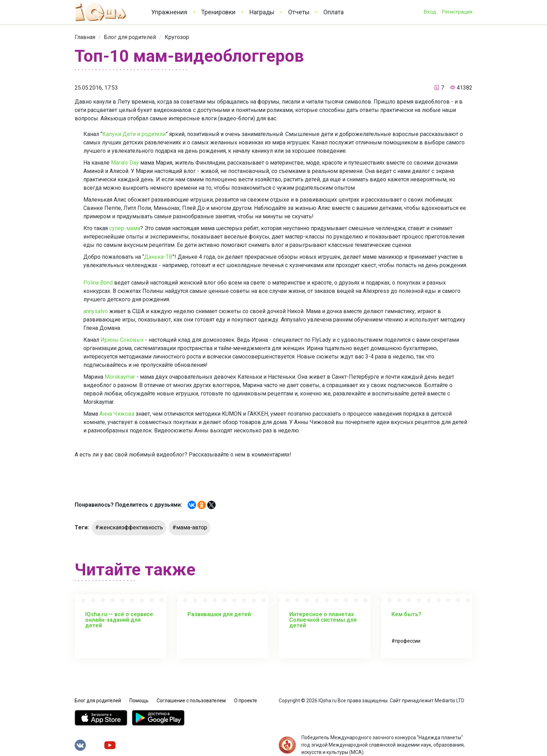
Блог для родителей (130, 37)
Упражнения (169, 12)
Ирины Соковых (122, 340)
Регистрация (457, 12)
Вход (430, 12)
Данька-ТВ (158, 257)
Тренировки (218, 12)
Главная (85, 37)
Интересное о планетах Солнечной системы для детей (323, 620)
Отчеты (299, 12)
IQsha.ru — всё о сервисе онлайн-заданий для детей (119, 620)
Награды (262, 12)
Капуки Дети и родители (134, 134)
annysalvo (96, 311)
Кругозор (177, 37)
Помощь (139, 701)
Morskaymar (120, 377)
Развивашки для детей (219, 614)
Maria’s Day (125, 163)
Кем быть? (406, 614)
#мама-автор (190, 527)
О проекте (246, 701)
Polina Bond (98, 283)
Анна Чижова (117, 414)
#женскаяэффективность (129, 527)
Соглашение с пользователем (191, 701)
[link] (85, 37)
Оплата (334, 12)
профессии (408, 641)
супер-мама (125, 228)
